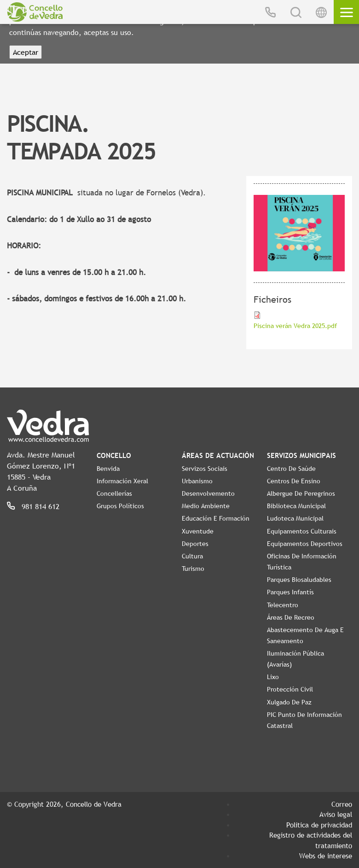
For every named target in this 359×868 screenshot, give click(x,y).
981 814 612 (41, 506)
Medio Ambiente (206, 506)
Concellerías (114, 493)
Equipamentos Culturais (302, 531)
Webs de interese (326, 856)
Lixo (273, 677)
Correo (342, 804)
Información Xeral (122, 481)
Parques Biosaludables (299, 580)
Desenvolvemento (208, 493)
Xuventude (198, 531)
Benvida (108, 469)
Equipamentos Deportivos (305, 544)
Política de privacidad (319, 825)
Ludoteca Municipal (295, 518)
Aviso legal (336, 814)
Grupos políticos (120, 506)
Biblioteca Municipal (296, 506)
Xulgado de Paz (289, 702)
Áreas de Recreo (291, 617)
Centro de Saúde (291, 469)
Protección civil (290, 689)
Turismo (193, 569)
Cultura (192, 556)
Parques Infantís (290, 592)
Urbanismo (197, 481)
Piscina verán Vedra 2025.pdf (295, 326)
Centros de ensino (294, 481)
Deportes (195, 544)
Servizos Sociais (205, 469)
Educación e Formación (216, 518)
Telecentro (283, 605)
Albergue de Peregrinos (301, 493)
